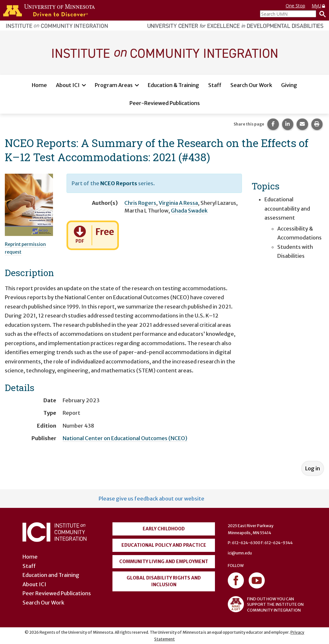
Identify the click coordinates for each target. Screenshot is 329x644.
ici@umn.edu (240, 553)
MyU (319, 6)
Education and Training (51, 575)
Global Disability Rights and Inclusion (164, 581)
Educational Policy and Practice (164, 545)
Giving (289, 85)
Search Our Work (251, 85)
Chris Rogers (140, 203)
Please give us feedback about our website (151, 499)
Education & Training (173, 85)
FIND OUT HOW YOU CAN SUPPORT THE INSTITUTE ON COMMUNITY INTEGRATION (266, 604)
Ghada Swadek (189, 211)
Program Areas (114, 85)
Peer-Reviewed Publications (165, 103)
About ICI (68, 85)
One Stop (295, 6)
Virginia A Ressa (178, 203)
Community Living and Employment (164, 561)
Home (39, 85)
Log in (313, 468)
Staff (215, 85)
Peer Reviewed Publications (57, 593)
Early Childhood (164, 529)
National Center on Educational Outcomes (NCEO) (125, 438)
